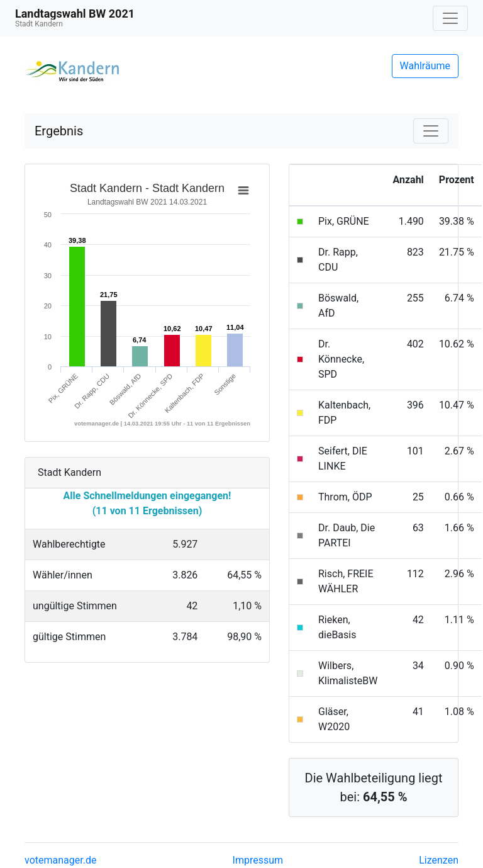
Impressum (258, 860)
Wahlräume (425, 66)
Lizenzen (439, 860)
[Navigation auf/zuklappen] (450, 18)
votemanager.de (60, 860)
